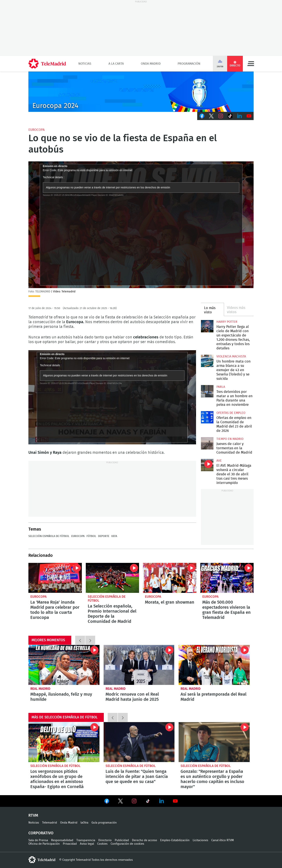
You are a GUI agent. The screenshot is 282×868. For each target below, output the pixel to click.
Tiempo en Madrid (230, 439)
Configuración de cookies (127, 844)
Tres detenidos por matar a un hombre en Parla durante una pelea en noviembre (207, 391)
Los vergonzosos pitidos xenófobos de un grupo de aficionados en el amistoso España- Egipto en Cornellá (64, 742)
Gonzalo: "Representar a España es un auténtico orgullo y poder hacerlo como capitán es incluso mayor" (214, 742)
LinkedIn (240, 116)
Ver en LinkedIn (162, 801)
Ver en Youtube (175, 801)
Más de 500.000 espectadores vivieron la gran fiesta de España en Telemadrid (227, 578)
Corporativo (41, 833)
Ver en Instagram (134, 801)
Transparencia (86, 840)
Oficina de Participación (44, 844)
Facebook (202, 116)
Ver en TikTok (148, 802)
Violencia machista (231, 356)
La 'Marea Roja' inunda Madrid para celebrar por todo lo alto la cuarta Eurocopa (55, 578)
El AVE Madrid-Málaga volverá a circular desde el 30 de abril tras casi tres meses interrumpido (207, 465)
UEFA (114, 536)
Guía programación (104, 823)
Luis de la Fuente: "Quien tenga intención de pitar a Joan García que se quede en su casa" (139, 742)
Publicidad (122, 840)
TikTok (230, 116)
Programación (189, 64)
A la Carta (116, 64)
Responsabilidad (62, 840)
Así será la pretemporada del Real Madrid (214, 665)
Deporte (104, 536)
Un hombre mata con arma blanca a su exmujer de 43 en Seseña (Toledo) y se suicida (207, 361)
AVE (219, 461)
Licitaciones (200, 840)
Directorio (105, 840)
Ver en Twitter (120, 802)
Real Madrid (40, 689)
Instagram (221, 116)
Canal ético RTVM (223, 840)
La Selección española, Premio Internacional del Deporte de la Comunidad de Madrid (113, 578)
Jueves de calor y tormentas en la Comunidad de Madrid (207, 443)
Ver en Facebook (107, 802)
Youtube (249, 116)
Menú (251, 64)
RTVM (33, 816)
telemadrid (42, 860)
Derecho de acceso (145, 840)
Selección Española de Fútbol (49, 536)
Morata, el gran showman (170, 578)
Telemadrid (50, 823)
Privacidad (70, 844)
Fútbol (91, 536)
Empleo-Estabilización (175, 840)
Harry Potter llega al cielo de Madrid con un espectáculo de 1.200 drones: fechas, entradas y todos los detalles (207, 326)
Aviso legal (87, 844)
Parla (221, 387)
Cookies (102, 844)
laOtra (84, 823)
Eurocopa (37, 130)
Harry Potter (227, 322)
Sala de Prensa (38, 840)
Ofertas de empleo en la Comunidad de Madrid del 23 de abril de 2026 (207, 417)
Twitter (211, 116)
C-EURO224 (141, 92)
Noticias (85, 64)
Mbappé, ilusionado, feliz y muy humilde (64, 665)
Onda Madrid (151, 64)
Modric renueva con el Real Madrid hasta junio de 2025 (139, 665)
